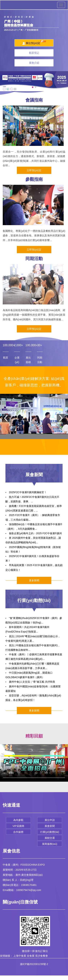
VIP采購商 (18, 826)
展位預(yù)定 (34, 42)
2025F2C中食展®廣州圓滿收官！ (28, 492)
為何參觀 (18, 820)
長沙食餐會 (42, 956)
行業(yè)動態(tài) (50, 832)
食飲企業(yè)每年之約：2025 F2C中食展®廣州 (35, 533)
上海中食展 (20, 956)
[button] (33, 87)
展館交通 (50, 838)
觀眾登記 (34, 53)
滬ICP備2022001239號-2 (34, 964)
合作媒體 (18, 832)
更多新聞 (34, 580)
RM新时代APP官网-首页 (14, 978)
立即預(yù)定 (34, 170)
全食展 (31, 956)
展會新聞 (50, 826)
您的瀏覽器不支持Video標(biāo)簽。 (34, 763)
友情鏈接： (6, 956)
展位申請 (50, 820)
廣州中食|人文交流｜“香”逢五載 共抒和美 (32, 682)
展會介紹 (34, 63)
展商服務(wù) (50, 844)
